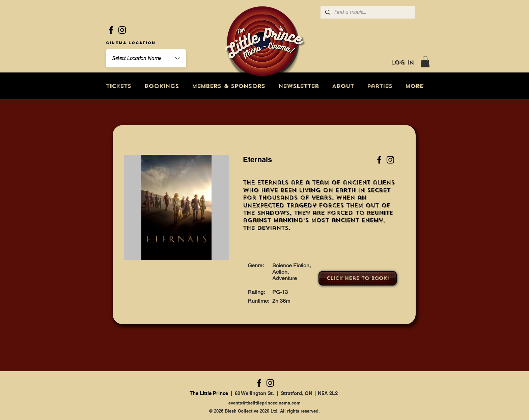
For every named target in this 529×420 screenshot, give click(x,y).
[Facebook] (111, 30)
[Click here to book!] (358, 278)
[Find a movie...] (367, 12)
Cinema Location (131, 43)
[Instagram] (122, 30)
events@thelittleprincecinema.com (264, 403)
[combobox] (146, 58)
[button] (425, 62)
